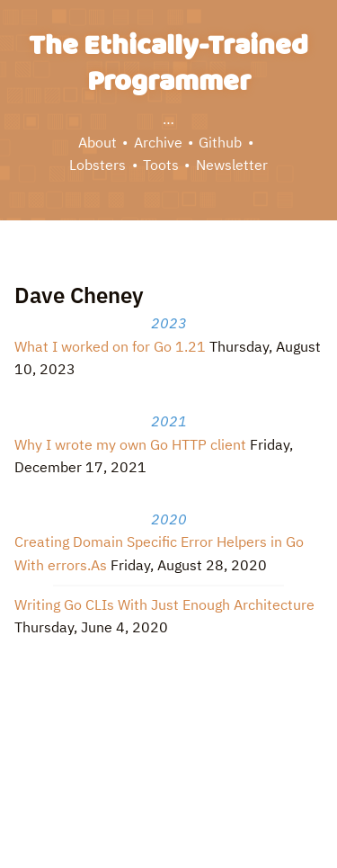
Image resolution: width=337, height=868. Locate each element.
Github (220, 142)
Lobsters (98, 165)
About (98, 142)
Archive (158, 142)
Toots (161, 165)
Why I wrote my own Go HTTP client (130, 444)
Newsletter (232, 165)
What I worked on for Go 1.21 (110, 346)
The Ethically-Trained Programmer (168, 64)
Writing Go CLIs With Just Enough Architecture (164, 604)
